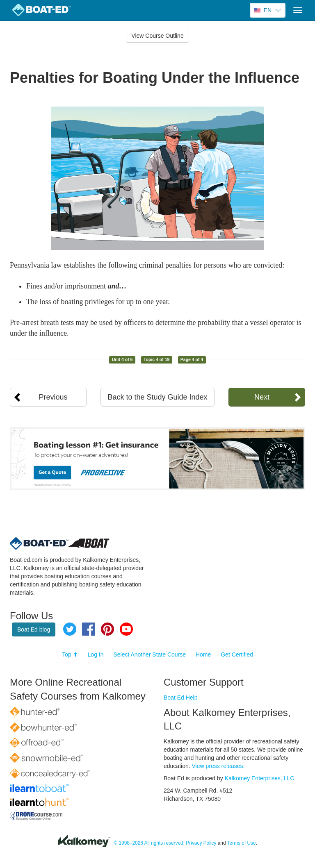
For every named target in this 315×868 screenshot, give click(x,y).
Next (262, 397)
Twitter (70, 629)
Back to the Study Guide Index (157, 397)
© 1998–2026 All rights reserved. (149, 843)
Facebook (89, 629)
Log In (96, 654)
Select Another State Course (150, 654)
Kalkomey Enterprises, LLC (260, 778)
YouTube (126, 629)
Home (203, 654)
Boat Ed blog (34, 629)
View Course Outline (157, 36)
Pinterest (107, 629)
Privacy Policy (201, 843)
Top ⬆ (70, 654)
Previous (53, 397)
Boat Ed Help (181, 698)
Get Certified (237, 654)
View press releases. (218, 766)
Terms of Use (242, 843)
